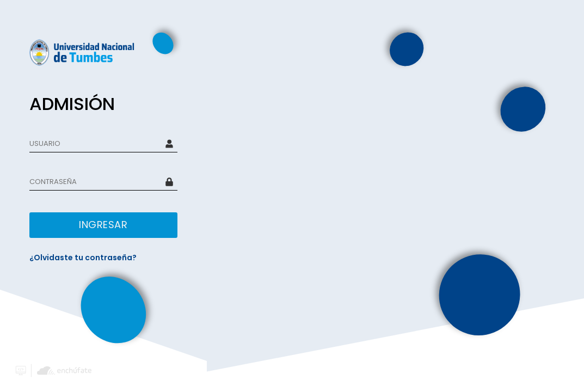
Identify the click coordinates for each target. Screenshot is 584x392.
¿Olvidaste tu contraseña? (83, 258)
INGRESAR (103, 225)
